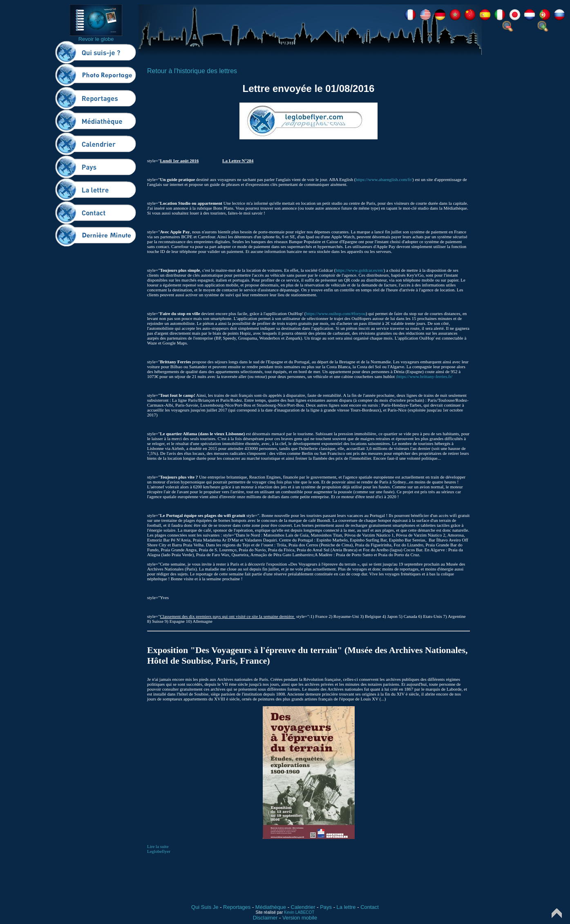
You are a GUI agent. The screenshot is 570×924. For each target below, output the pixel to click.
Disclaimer (265, 918)
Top (557, 913)
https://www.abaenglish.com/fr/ (384, 179)
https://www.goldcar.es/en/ (359, 270)
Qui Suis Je (205, 907)
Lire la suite (158, 846)
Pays (326, 907)
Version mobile (300, 918)
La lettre (346, 907)
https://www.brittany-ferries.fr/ (425, 376)
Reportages (237, 907)
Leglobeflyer (159, 851)
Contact (370, 907)
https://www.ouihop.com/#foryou (336, 313)
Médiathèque (271, 907)
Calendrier (303, 907)
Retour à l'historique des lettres (192, 71)
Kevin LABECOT (299, 912)
